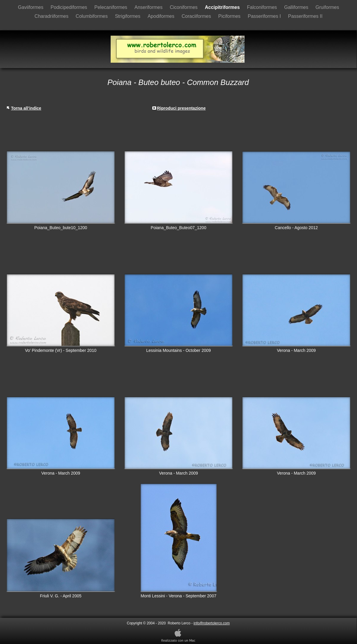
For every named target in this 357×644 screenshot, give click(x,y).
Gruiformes (327, 7)
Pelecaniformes (111, 7)
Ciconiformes (184, 7)
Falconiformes (263, 7)
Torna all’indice (26, 108)
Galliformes (297, 7)
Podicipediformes (69, 7)
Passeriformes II (305, 16)
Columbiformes (92, 16)
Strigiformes (128, 16)
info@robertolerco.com (212, 623)
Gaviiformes (31, 7)
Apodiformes (162, 16)
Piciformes (230, 16)
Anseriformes (149, 7)
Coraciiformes (197, 16)
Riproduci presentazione (181, 108)
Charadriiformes (52, 16)
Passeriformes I (265, 16)
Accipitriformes (223, 7)
